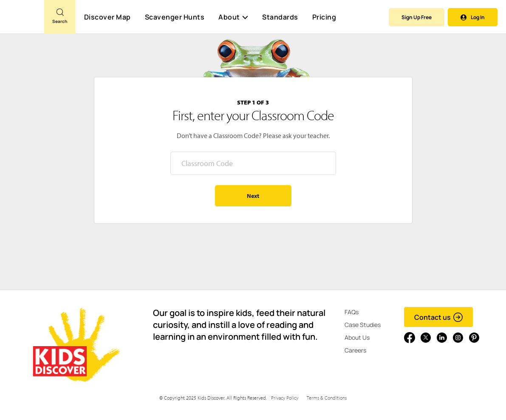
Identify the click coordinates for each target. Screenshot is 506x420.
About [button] (233, 17)
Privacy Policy (285, 398)
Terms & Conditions (327, 398)
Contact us (439, 317)
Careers (355, 350)
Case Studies (363, 325)
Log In (473, 17)
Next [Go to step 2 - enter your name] (253, 196)
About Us (357, 337)
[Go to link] (22, 21)
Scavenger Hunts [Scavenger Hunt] (174, 17)
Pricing (324, 17)
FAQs (352, 312)
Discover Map (107, 17)
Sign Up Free (417, 17)
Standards (280, 17)
